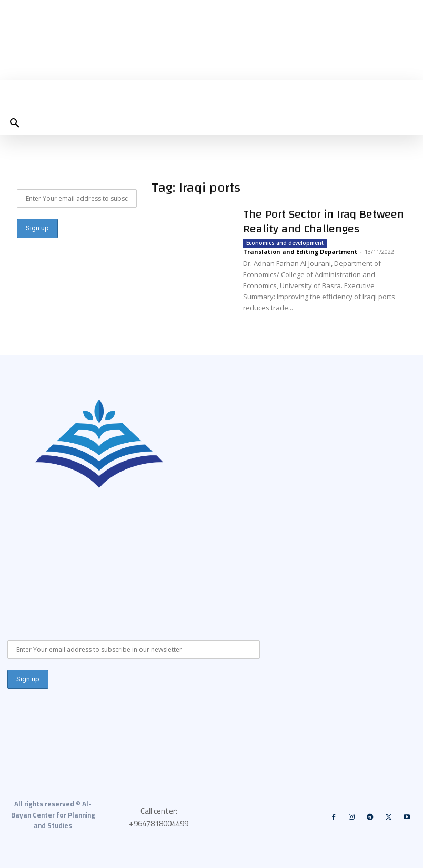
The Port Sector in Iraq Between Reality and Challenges (324, 221)
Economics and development (285, 243)
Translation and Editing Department (300, 252)
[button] (15, 124)
